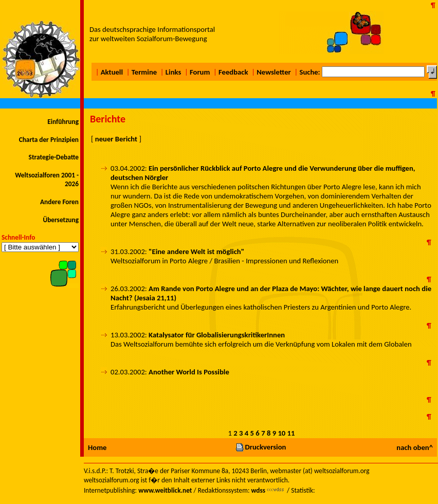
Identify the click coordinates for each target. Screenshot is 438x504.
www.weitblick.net (165, 490)
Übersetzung (61, 220)
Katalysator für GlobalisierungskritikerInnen (217, 335)
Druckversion (261, 447)
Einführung (63, 122)
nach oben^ (415, 447)
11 (291, 433)
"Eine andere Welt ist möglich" (196, 251)
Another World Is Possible (189, 372)
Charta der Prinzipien (49, 140)
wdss (258, 490)
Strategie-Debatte (54, 157)
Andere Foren (59, 202)
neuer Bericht (116, 139)
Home (97, 447)
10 (281, 433)
